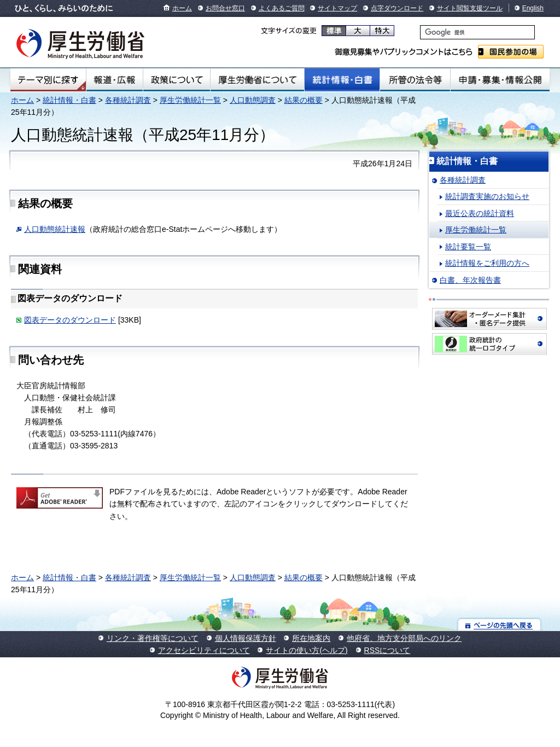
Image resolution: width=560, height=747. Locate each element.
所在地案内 (311, 638)
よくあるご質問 (282, 8)
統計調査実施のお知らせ (487, 196)
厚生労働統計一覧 (190, 100)
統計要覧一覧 (468, 247)
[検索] (477, 32)
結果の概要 (304, 100)
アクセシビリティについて (204, 650)
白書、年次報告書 (470, 280)
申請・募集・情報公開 (500, 80)
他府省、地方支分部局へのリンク (404, 638)
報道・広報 (115, 80)
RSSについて (387, 650)
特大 (382, 31)
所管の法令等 (415, 80)
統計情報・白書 (342, 80)
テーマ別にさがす (48, 80)
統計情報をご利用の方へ (487, 263)
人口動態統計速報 (55, 229)
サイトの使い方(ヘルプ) (307, 650)
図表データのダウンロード (70, 320)
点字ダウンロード (397, 8)
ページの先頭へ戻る (500, 625)
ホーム (182, 8)
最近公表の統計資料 (480, 213)
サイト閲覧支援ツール (470, 8)
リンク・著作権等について (153, 638)
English (533, 8)
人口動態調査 (253, 100)
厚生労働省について (258, 80)
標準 (334, 31)
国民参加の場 (511, 52)
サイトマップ (337, 8)
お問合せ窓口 (225, 8)
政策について (177, 80)
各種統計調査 (128, 100)
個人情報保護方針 (246, 638)
